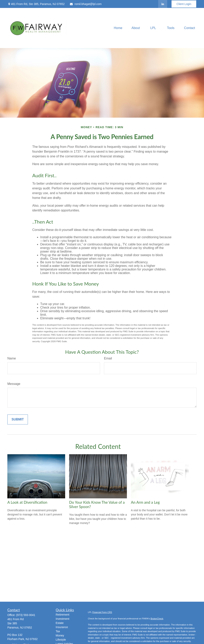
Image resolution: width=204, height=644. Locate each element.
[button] (118, 28)
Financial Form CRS (102, 612)
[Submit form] (18, 419)
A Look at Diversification (27, 502)
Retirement (63, 615)
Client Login (184, 4)
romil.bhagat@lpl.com (86, 4)
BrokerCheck (157, 619)
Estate (60, 623)
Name (12, 358)
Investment (63, 619)
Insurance (62, 627)
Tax (58, 631)
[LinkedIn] (163, 4)
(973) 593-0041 (26, 615)
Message (14, 384)
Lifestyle (61, 640)
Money (60, 635)
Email (108, 358)
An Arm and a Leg (145, 502)
